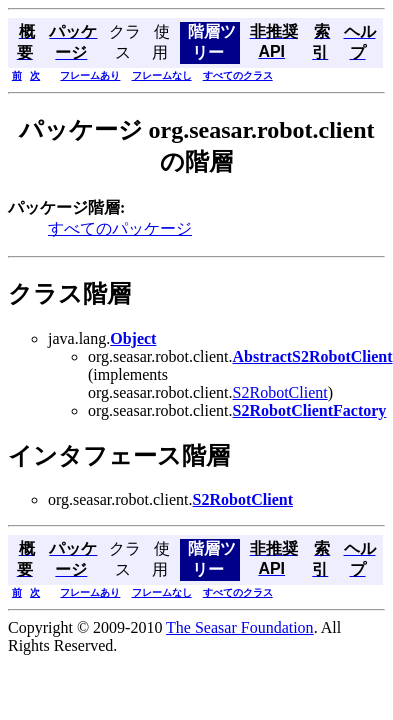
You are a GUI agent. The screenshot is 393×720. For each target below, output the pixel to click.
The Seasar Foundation (240, 627)
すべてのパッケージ (120, 228)
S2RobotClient (280, 392)
